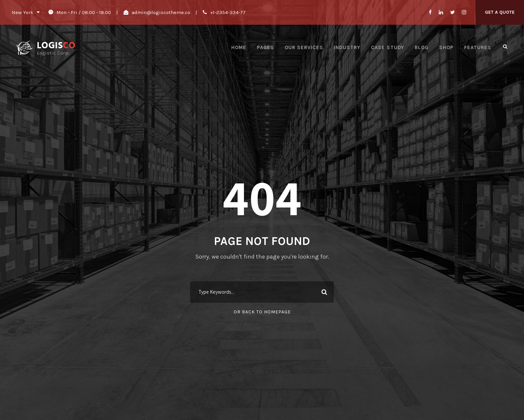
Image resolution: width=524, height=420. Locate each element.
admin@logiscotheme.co (161, 12)
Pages (266, 47)
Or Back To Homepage (262, 312)
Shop (446, 47)
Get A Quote (500, 12)
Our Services (304, 47)
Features (478, 47)
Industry (347, 47)
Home (239, 47)
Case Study (387, 47)
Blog (422, 47)
